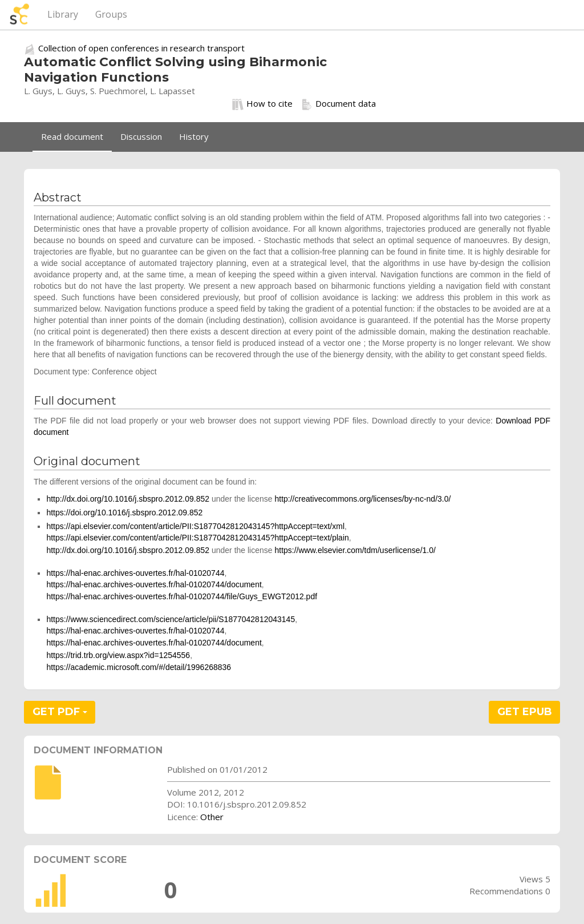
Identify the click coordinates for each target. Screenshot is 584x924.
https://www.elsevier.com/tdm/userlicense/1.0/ (355, 550)
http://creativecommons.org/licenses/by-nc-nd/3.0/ (362, 499)
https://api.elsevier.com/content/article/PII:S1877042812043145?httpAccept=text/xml (195, 526)
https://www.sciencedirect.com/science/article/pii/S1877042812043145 (171, 619)
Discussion (141, 136)
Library (63, 14)
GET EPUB (525, 712)
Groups (111, 14)
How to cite (262, 104)
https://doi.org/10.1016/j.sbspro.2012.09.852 (124, 513)
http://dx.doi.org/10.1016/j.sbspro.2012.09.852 (128, 499)
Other (212, 817)
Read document (72, 136)
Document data (338, 104)
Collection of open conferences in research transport (141, 48)
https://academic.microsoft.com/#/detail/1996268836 (139, 667)
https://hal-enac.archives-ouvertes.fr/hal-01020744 (135, 573)
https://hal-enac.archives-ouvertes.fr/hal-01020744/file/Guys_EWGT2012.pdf (182, 596)
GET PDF (60, 712)
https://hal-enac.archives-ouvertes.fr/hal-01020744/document (154, 584)
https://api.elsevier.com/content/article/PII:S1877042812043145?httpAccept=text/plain (197, 538)
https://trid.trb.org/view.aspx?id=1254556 (118, 655)
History (194, 136)
